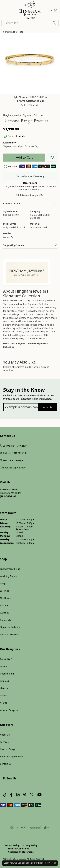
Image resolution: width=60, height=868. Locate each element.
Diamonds (5, 620)
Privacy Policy (30, 845)
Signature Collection (11, 627)
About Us (5, 735)
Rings (3, 584)
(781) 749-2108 (30, 105)
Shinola (4, 688)
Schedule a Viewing (30, 176)
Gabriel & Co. (7, 659)
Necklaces (5, 598)
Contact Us (6, 764)
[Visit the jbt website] (24, 828)
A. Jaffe (4, 703)
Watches (4, 613)
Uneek (3, 696)
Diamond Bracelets (14, 32)
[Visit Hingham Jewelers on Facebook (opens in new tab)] (11, 795)
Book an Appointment (12, 757)
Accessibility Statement (21, 852)
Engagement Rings (10, 569)
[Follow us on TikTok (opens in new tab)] (5, 795)
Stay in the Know (24, 390)
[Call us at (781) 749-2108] (8, 496)
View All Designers (10, 710)
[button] (51, 10)
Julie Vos (4, 681)
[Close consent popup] (55, 863)
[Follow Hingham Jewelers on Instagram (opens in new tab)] (18, 795)
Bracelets (35, 218)
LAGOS (4, 666)
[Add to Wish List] (52, 158)
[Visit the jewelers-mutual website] (36, 828)
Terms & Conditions (19, 849)
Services (4, 742)
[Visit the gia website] (14, 828)
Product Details (12, 204)
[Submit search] (55, 23)
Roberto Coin (7, 674)
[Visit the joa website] (47, 828)
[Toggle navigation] (5, 10)
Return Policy (12, 845)
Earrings (4, 591)
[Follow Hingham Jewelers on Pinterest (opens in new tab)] (25, 795)
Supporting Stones (13, 245)
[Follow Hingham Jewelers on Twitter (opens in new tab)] (32, 795)
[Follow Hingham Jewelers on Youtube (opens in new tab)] (39, 795)
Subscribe (47, 407)
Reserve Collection (10, 634)
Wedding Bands (8, 576)
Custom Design (8, 749)
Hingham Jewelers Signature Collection (24, 115)
